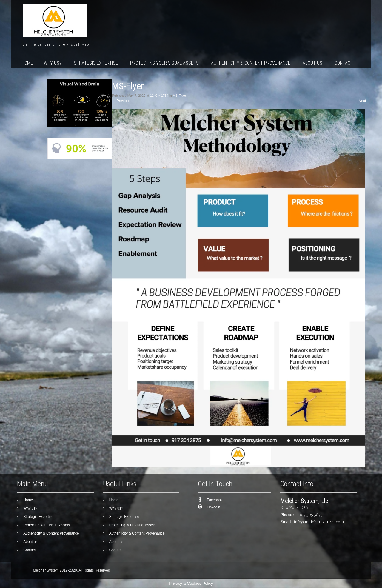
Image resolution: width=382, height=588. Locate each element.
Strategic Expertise (96, 63)
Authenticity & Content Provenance (251, 63)
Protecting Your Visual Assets (164, 63)
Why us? (53, 63)
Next (365, 101)
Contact (344, 63)
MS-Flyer (180, 96)
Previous (121, 101)
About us (312, 63)
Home (27, 63)
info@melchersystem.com (319, 522)
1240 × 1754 (159, 96)
